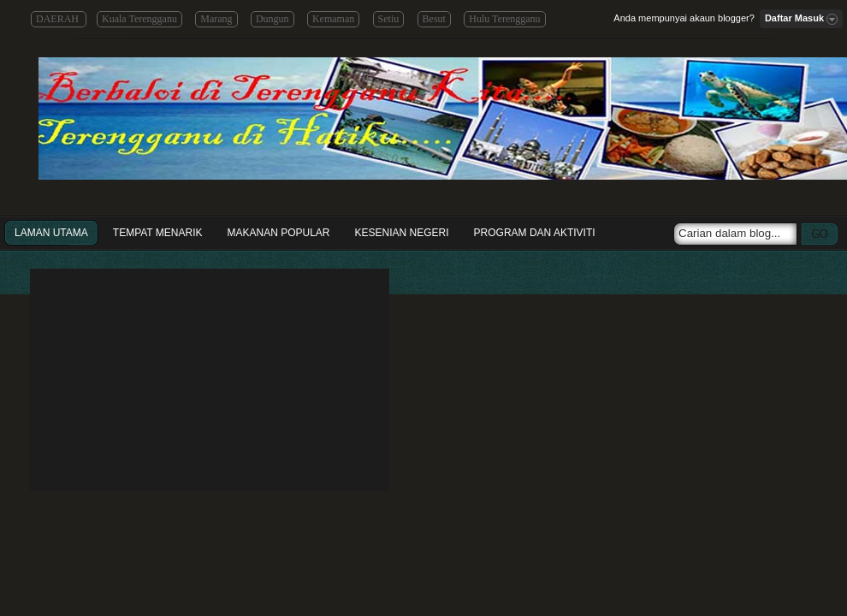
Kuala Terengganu (139, 19)
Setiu (389, 19)
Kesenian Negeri (402, 233)
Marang (216, 19)
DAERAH (59, 19)
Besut (434, 19)
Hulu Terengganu (504, 19)
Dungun (272, 19)
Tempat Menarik (158, 233)
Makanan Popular (278, 233)
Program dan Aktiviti (535, 233)
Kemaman (333, 19)
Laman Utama (51, 233)
